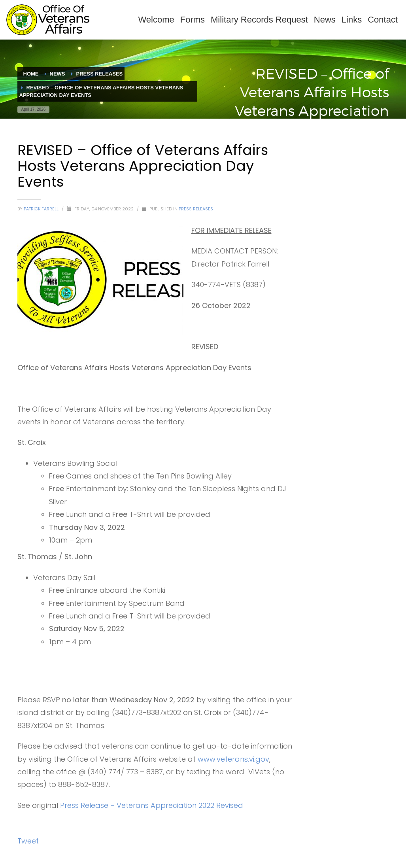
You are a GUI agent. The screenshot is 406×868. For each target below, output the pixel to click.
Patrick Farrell (42, 209)
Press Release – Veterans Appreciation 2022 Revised (152, 805)
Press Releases (196, 209)
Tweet (28, 841)
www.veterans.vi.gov (233, 759)
